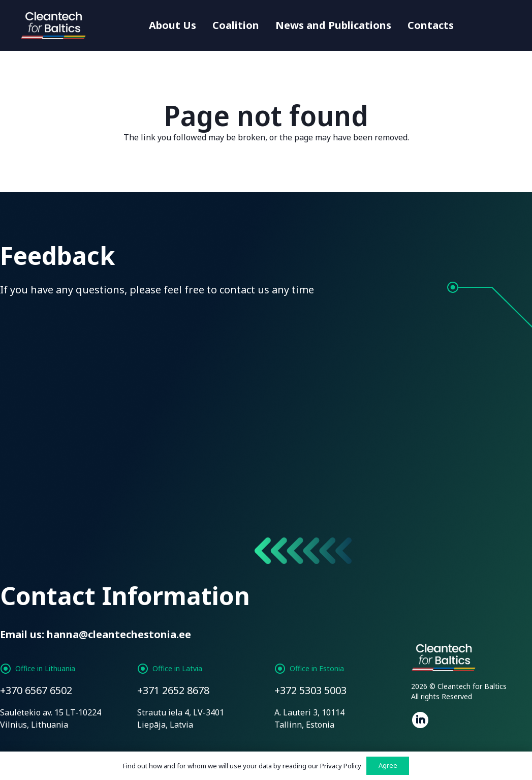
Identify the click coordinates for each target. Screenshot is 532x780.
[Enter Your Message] (266, 388)
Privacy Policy (341, 766)
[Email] (198, 331)
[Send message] (56, 517)
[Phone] (334, 331)
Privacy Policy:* (279, 439)
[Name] (62, 331)
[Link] (55, 26)
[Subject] (470, 331)
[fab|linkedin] (420, 722)
